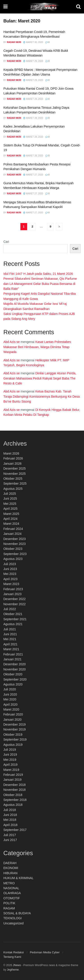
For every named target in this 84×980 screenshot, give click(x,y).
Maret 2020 (11, 709)
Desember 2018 (15, 785)
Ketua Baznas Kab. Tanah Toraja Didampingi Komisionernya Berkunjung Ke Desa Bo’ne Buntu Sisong (42, 396)
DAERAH (10, 863)
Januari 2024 (12, 534)
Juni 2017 (10, 840)
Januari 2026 (12, 464)
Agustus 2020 (13, 684)
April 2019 (10, 765)
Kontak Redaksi (14, 952)
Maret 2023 (11, 584)
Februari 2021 (13, 654)
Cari (6, 242)
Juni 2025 (10, 499)
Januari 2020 (12, 720)
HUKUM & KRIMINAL (18, 878)
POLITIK (9, 903)
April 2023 (10, 579)
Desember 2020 (15, 664)
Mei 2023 (10, 574)
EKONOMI (11, 868)
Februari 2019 (13, 775)
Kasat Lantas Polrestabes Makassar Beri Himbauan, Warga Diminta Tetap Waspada (37, 347)
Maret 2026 (11, 453)
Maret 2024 (11, 524)
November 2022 (15, 604)
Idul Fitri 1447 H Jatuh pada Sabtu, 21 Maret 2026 (38, 274)
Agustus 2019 (13, 745)
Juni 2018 (10, 815)
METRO (9, 883)
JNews (17, 965)
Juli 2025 (10, 494)
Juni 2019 (10, 755)
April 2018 (10, 825)
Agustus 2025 (13, 489)
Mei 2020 (10, 699)
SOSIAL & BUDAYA (17, 913)
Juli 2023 (10, 564)
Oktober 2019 (13, 735)
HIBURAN (10, 873)
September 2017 (15, 830)
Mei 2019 (10, 760)
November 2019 (15, 729)
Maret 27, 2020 (33, 175)
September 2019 (15, 739)
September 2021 (15, 619)
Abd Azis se (12, 342)
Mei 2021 (10, 639)
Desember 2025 (15, 468)
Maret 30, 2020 (33, 42)
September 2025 (15, 483)
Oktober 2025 (13, 479)
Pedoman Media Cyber (45, 952)
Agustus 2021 (13, 624)
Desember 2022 (15, 599)
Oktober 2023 (13, 549)
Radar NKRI (14, 42)
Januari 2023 (12, 594)
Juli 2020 (10, 689)
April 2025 (10, 509)
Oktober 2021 (13, 614)
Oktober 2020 (13, 674)
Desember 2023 (15, 539)
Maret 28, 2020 (33, 99)
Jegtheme (13, 970)
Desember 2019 (15, 724)
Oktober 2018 (13, 795)
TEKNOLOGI (13, 918)
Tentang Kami (12, 957)
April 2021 (10, 644)
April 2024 (10, 519)
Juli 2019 (10, 750)
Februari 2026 (13, 458)
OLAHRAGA (12, 893)
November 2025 (15, 474)
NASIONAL (11, 888)
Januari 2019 (12, 780)
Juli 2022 (10, 609)
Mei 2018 (10, 820)
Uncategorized (13, 923)
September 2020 (15, 679)
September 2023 (15, 554)
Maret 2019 (11, 770)
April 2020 (10, 705)
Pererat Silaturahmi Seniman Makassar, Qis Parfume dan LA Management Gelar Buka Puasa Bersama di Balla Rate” (40, 284)
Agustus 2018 (13, 805)
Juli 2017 (10, 835)
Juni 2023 (10, 569)
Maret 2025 (11, 514)
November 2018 (15, 790)
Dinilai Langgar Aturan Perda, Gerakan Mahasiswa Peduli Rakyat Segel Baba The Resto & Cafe (40, 378)
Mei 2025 (10, 504)
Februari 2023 (13, 589)
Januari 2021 (12, 659)
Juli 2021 (10, 629)
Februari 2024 (13, 529)
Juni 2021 (10, 634)
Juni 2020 (10, 694)
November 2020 (15, 669)
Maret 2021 (11, 649)
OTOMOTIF (12, 898)
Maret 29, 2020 (33, 61)
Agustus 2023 (13, 559)
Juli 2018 (10, 810)
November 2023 (15, 544)
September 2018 (15, 800)
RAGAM (9, 908)
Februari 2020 (13, 714)
